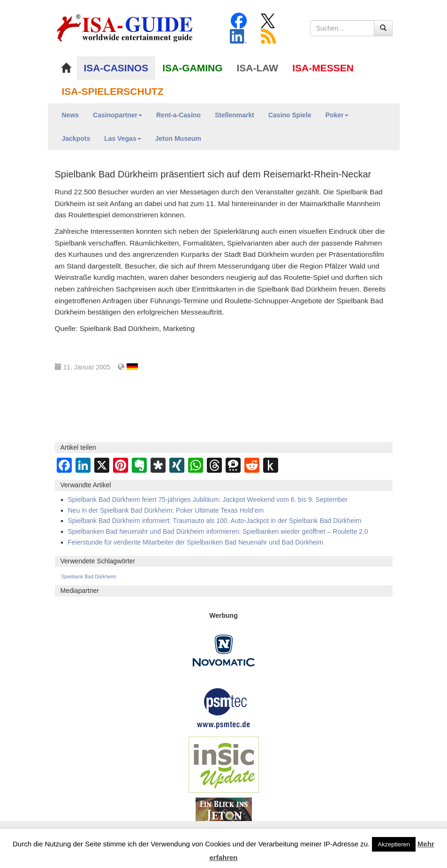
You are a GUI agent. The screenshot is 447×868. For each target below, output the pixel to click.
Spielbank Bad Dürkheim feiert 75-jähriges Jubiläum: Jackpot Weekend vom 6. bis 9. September (208, 499)
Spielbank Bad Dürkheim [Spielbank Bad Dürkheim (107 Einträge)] (89, 576)
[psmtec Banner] (224, 707)
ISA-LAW (258, 68)
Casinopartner (117, 115)
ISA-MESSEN (323, 68)
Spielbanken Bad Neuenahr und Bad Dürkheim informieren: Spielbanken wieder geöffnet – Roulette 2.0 (218, 531)
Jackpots (76, 138)
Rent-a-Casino (178, 115)
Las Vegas (123, 138)
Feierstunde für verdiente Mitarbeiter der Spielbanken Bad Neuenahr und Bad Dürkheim (196, 542)
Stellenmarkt (235, 115)
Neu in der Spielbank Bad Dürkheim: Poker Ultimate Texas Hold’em (166, 510)
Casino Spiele (290, 115)
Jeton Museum (178, 138)
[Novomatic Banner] (224, 650)
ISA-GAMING (192, 68)
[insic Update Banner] (224, 764)
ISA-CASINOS (116, 68)
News (71, 115)
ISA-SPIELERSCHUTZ (113, 91)
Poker (337, 115)
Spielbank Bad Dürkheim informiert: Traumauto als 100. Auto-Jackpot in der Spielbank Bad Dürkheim (215, 521)
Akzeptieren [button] (394, 844)
